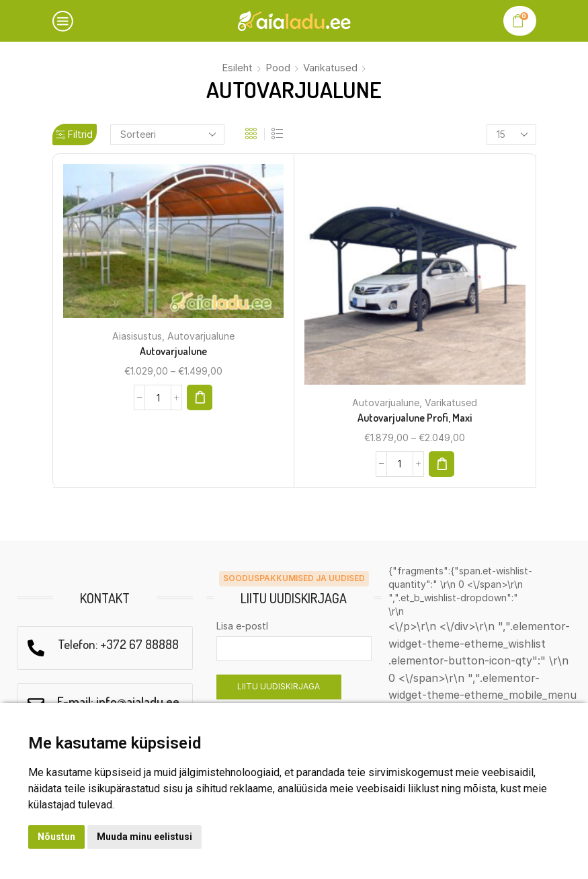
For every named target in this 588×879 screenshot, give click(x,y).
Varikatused (330, 68)
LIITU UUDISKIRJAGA (279, 686)
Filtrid (74, 134)
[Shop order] (167, 135)
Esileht (237, 68)
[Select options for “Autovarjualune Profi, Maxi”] (442, 463)
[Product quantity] (158, 397)
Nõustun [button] (56, 837)
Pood (278, 68)
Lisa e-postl (242, 625)
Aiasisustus (137, 336)
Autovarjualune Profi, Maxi (415, 417)
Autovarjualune (201, 336)
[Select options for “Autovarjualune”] (200, 397)
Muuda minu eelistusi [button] (144, 837)
